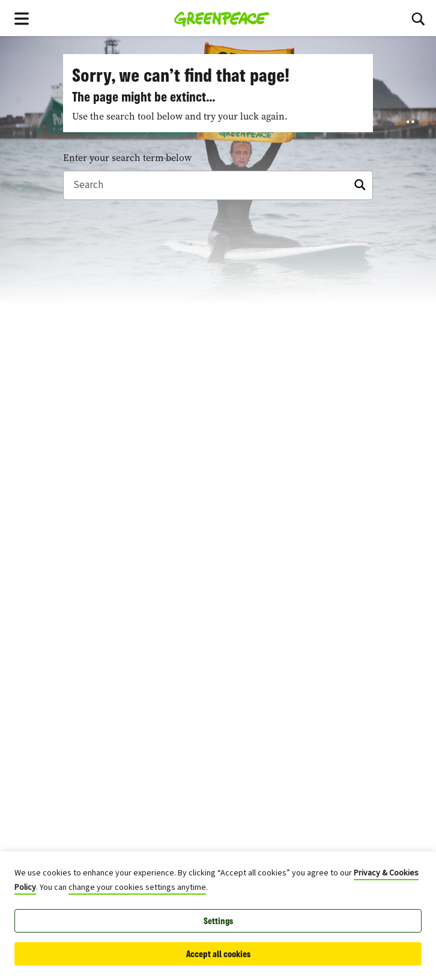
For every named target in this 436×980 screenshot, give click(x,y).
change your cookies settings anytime (137, 887)
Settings (218, 921)
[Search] (418, 18)
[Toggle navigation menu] (22, 18)
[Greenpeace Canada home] (222, 18)
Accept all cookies (218, 954)
